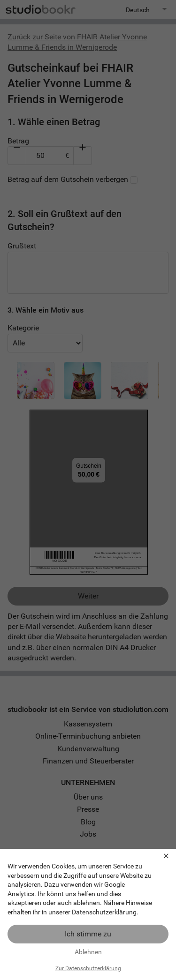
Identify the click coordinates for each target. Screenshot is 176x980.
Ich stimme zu (88, 934)
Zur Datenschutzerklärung (88, 968)
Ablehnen (88, 952)
